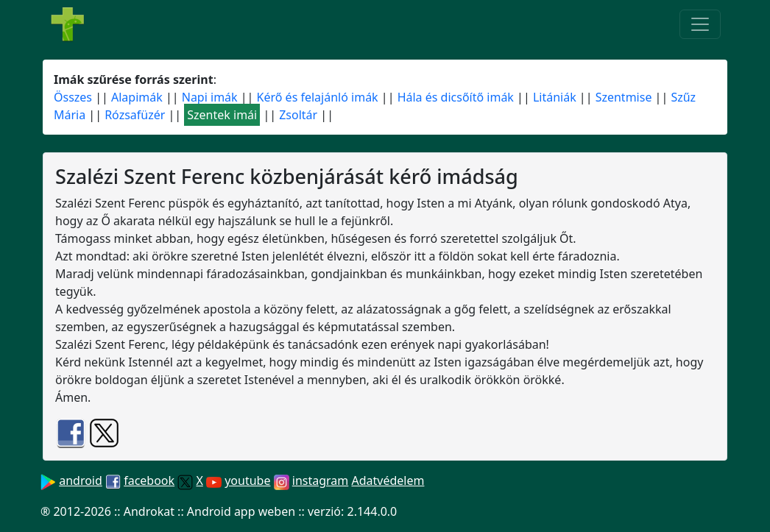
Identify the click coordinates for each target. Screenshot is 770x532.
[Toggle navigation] (700, 24)
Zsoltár (298, 115)
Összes (73, 97)
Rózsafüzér (135, 115)
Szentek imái (222, 115)
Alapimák (137, 97)
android (81, 480)
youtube (247, 480)
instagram (321, 480)
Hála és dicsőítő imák (456, 97)
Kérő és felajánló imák (318, 97)
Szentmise (624, 97)
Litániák (555, 97)
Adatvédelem (388, 480)
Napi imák (210, 97)
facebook (149, 480)
